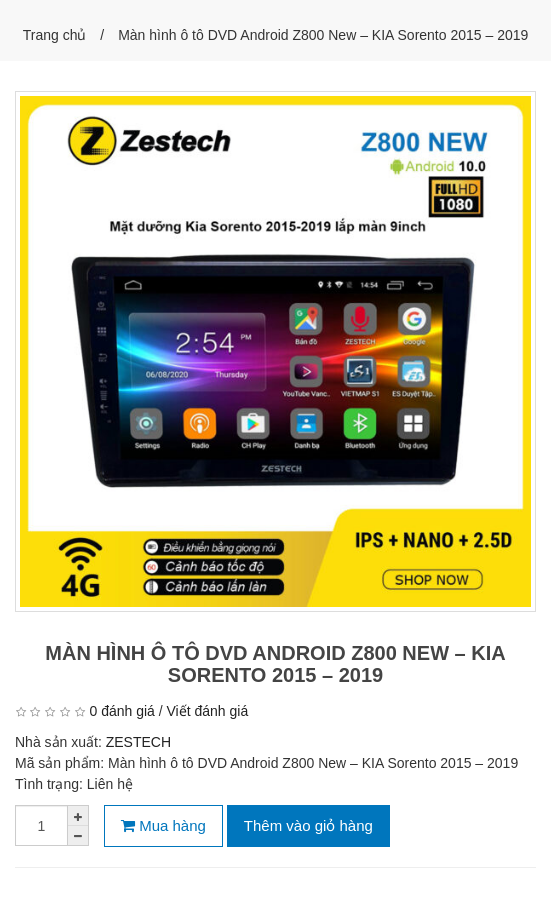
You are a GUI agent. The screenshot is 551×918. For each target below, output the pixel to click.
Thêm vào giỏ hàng (308, 825)
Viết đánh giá (208, 711)
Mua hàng (163, 825)
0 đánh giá (121, 711)
